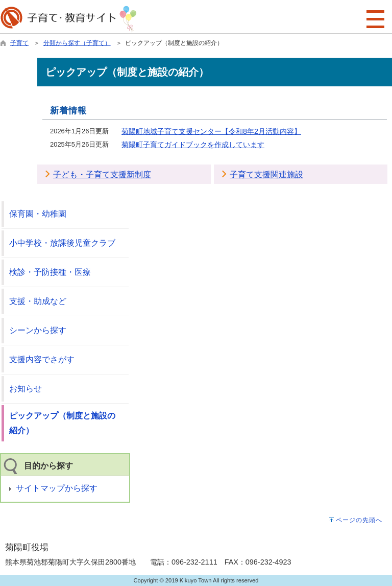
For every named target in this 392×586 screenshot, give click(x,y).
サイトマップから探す (57, 488)
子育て (19, 43)
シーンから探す (38, 330)
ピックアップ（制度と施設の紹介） (62, 423)
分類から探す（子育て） (77, 43)
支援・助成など (38, 301)
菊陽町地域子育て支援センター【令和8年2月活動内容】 (211, 131)
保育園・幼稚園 (38, 214)
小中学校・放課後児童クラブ (62, 243)
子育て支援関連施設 (266, 174)
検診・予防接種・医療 (50, 272)
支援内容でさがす (42, 359)
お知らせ (26, 389)
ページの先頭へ (359, 520)
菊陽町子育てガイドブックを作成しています (193, 145)
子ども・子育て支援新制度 (102, 174)
